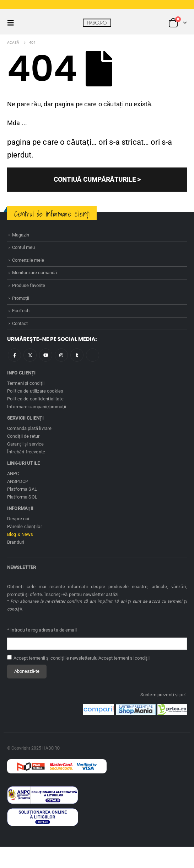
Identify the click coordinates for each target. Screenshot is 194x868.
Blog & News (20, 534)
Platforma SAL (22, 489)
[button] (13, 23)
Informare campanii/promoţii (37, 407)
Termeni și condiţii (26, 383)
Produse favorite (29, 285)
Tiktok (93, 355)
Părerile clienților (25, 526)
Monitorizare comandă (34, 273)
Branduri (16, 542)
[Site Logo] (97, 23)
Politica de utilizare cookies (35, 391)
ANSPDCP (18, 481)
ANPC (13, 473)
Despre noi (18, 519)
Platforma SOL (22, 497)
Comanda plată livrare (29, 428)
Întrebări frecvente (26, 452)
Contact (20, 323)
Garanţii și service (26, 444)
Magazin (21, 235)
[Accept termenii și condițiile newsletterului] (9, 657)
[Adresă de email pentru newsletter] (97, 644)
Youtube (46, 355)
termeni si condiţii (132, 658)
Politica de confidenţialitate (35, 399)
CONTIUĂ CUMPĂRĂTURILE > (97, 179)
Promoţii (21, 298)
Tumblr (77, 355)
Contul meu (23, 247)
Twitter (30, 355)
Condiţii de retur (23, 436)
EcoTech (21, 311)
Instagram (61, 355)
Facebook (14, 355)
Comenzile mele (28, 260)
